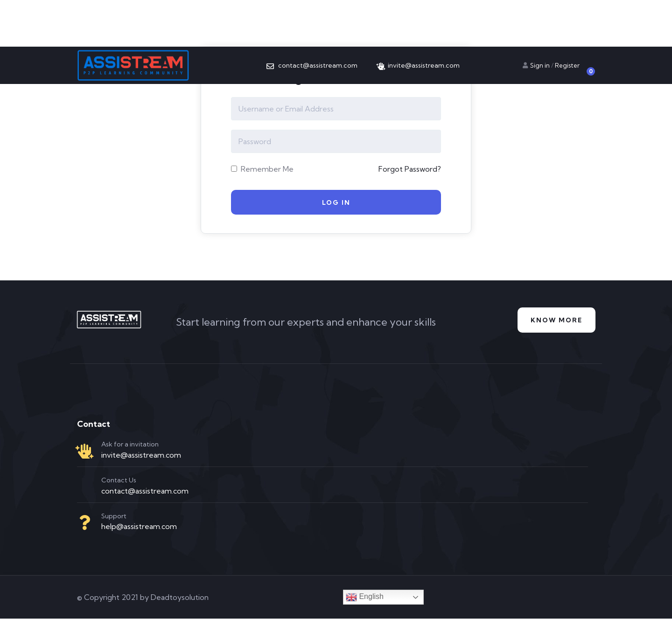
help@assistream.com (139, 528)
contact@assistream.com (145, 492)
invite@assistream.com (141, 456)
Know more (555, 322)
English (365, 599)
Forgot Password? (410, 169)
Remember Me (262, 169)
